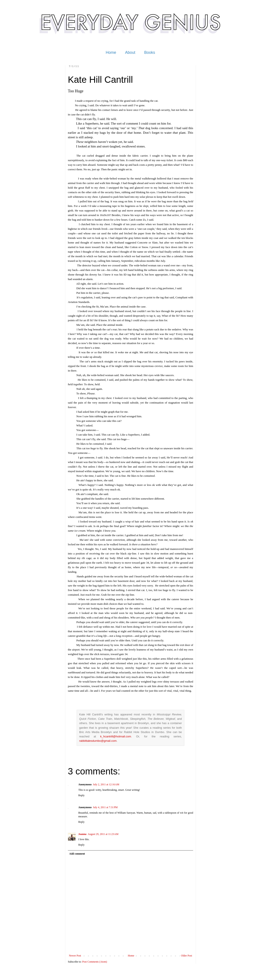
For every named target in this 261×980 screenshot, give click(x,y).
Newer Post (75, 956)
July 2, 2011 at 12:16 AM (106, 784)
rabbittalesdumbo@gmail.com (98, 741)
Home (111, 52)
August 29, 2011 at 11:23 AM (103, 834)
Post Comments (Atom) (95, 962)
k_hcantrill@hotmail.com (116, 736)
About (130, 52)
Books (150, 52)
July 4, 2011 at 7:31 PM (105, 807)
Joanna (82, 834)
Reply (81, 795)
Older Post (187, 956)
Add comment (77, 854)
